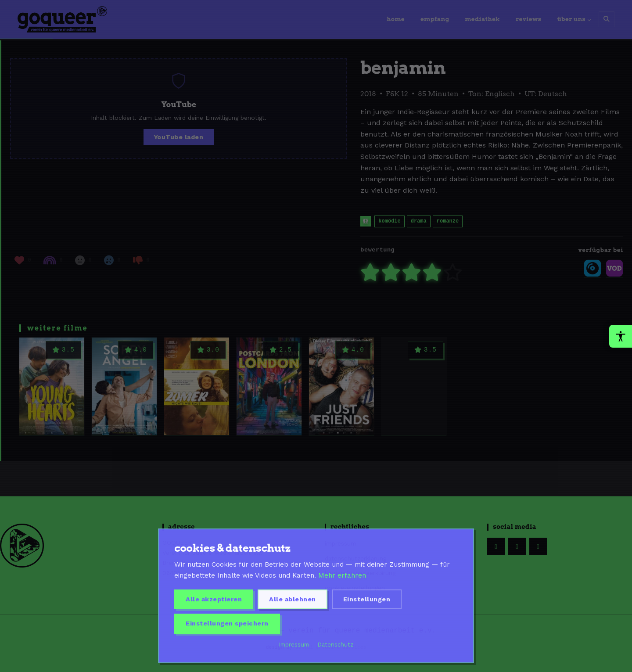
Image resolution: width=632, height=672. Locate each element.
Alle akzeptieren (214, 599)
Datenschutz (336, 645)
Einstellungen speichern (227, 623)
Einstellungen (367, 599)
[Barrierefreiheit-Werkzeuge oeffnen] (621, 336)
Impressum (294, 645)
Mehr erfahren (342, 575)
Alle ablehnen (293, 599)
